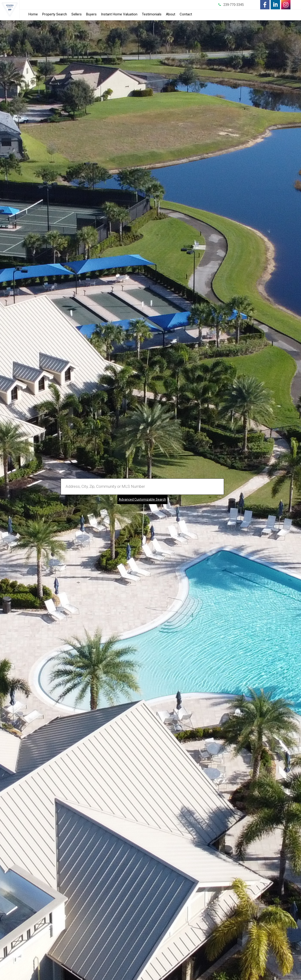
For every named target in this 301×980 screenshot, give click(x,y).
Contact (186, 14)
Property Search (55, 14)
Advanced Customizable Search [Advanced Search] (142, 499)
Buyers (91, 14)
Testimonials (152, 14)
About (171, 14)
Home (33, 14)
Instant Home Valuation (119, 14)
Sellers (77, 14)
